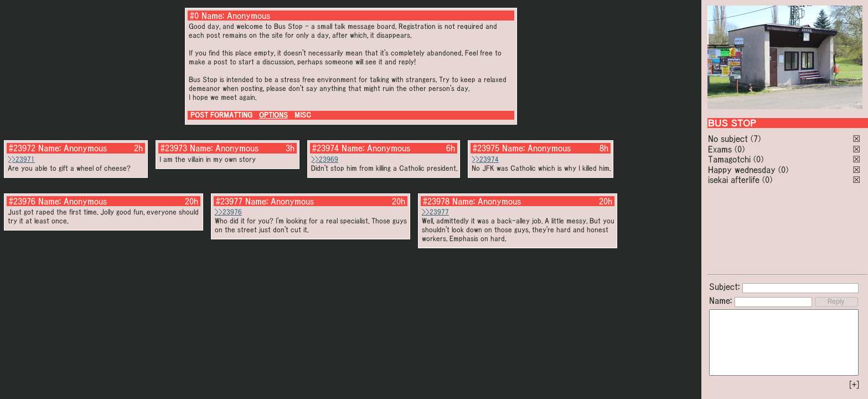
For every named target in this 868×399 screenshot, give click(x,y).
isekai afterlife (734, 180)
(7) (756, 139)
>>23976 (228, 212)
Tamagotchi (729, 159)
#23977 (229, 201)
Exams (720, 149)
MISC (303, 115)
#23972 (22, 148)
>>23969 (325, 159)
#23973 (174, 148)
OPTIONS (273, 115)
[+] (854, 385)
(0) (740, 149)
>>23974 (485, 159)
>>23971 (21, 159)
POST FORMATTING (221, 115)
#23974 (325, 148)
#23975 (486, 148)
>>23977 (435, 212)
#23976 (22, 201)
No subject (729, 139)
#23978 (436, 201)
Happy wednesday (742, 170)
